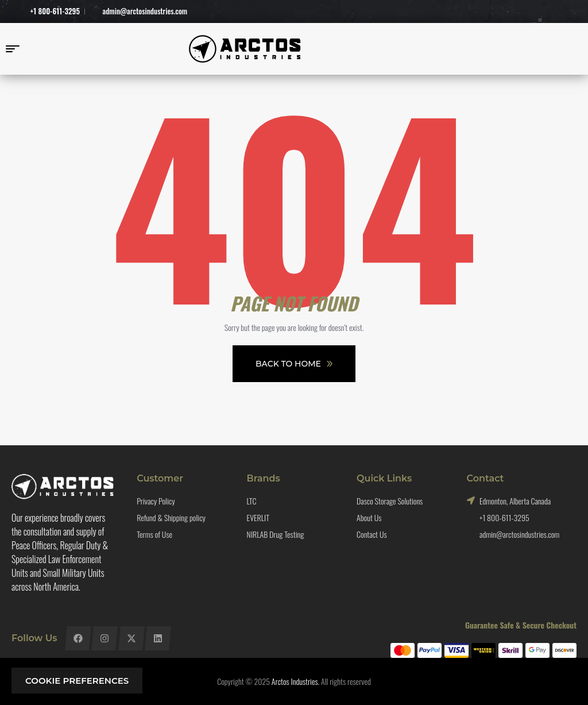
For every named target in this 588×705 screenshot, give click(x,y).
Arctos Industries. (295, 681)
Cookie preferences (77, 681)
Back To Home (294, 364)
